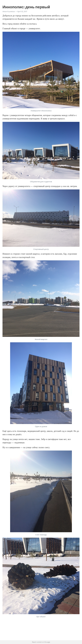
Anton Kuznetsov (9, 11)
